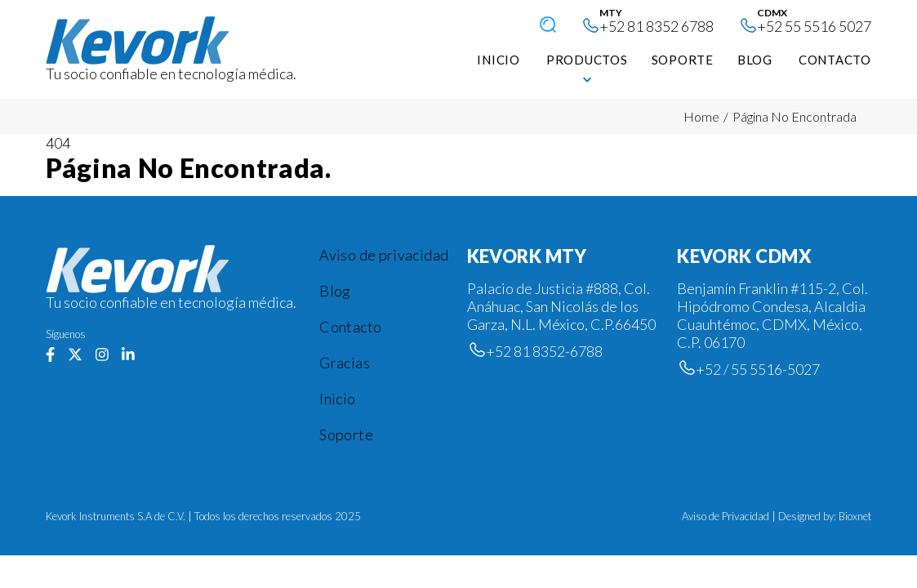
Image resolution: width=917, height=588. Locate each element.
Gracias (345, 363)
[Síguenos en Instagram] (102, 356)
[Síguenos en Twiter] (75, 356)
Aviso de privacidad (384, 255)
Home (701, 116)
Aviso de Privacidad (726, 516)
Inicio (337, 399)
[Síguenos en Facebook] (50, 356)
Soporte (346, 434)
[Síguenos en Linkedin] (128, 356)
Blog (335, 291)
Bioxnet (855, 516)
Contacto (350, 327)
